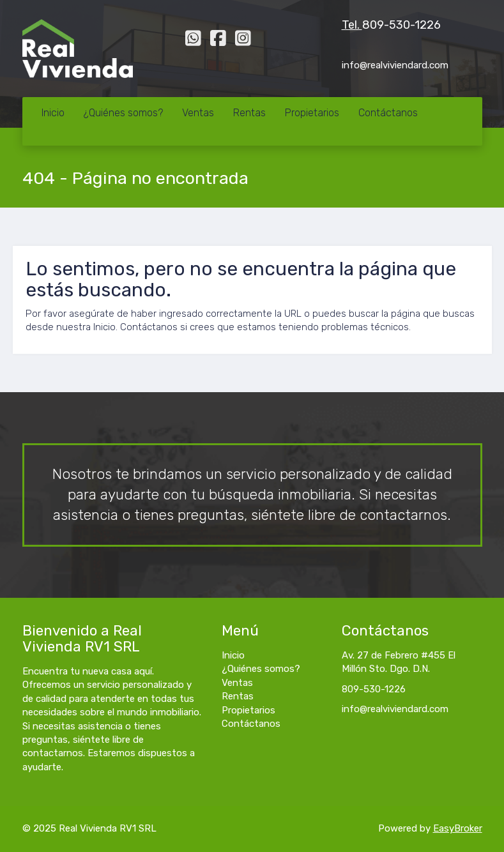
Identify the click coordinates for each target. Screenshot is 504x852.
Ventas (198, 113)
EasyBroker (458, 828)
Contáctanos (388, 113)
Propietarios (312, 113)
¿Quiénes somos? (123, 113)
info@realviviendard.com (395, 709)
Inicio (53, 113)
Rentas (249, 113)
